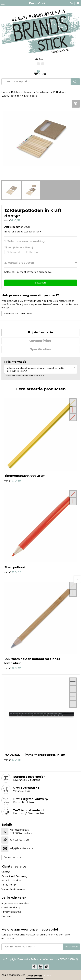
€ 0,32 (13, 668)
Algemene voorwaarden (15, 903)
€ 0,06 (13, 572)
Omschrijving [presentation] (40, 341)
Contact (6, 872)
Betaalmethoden (11, 881)
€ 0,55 (13, 481)
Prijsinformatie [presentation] (40, 332)
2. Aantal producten (19, 263)
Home (5, 92)
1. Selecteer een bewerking (24, 241)
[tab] (40, 332)
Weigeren (48, 975)
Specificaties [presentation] (40, 349)
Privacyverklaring (11, 912)
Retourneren (9, 885)
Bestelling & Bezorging (14, 876)
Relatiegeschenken (22, 92)
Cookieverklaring (11, 908)
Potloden (58, 92)
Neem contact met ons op (18, 313)
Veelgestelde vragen (13, 889)
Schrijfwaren (43, 92)
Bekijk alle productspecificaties (23, 232)
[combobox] (36, 82)
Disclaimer (7, 916)
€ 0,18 (13, 760)
